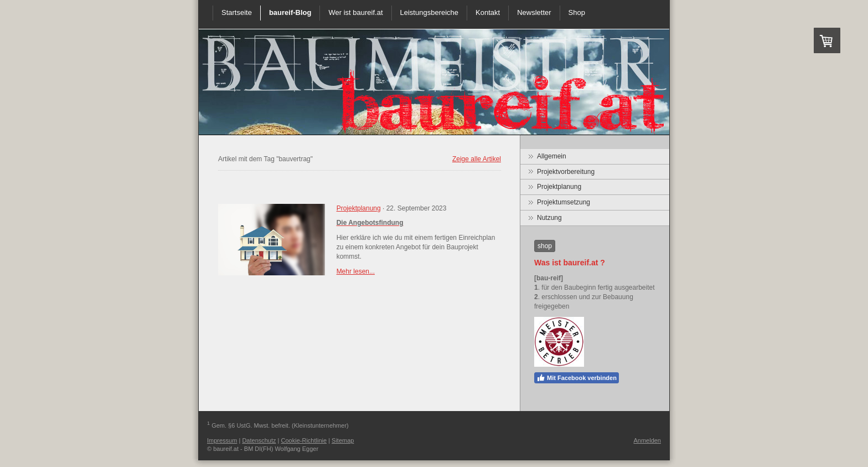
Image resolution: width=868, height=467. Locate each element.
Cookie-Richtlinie (304, 440)
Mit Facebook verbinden (577, 378)
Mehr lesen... (356, 271)
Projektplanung (359, 208)
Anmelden (647, 440)
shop (545, 246)
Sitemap (343, 440)
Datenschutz (259, 440)
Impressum (222, 440)
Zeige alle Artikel (477, 159)
